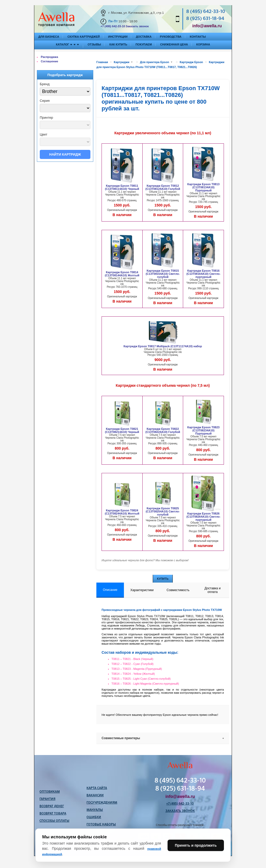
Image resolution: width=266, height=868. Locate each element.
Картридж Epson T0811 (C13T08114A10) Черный (122, 187)
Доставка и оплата (212, 590)
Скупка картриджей (84, 37)
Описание (110, 590)
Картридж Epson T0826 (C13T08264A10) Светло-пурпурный (204, 517)
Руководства (171, 37)
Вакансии (95, 796)
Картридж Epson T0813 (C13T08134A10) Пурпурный (203, 187)
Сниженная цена (174, 44)
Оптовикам (50, 792)
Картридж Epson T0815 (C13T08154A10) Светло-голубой (163, 274)
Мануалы (95, 810)
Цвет (44, 134)
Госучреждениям (102, 803)
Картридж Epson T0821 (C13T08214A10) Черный (122, 430)
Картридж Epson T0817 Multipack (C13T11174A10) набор (163, 346)
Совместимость (178, 590)
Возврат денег (52, 806)
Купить (163, 579)
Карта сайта (97, 788)
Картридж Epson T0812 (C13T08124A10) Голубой (163, 187)
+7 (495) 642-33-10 (113, 26)
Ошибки (94, 817)
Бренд (45, 84)
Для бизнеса (49, 37)
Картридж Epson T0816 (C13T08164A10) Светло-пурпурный (204, 274)
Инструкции (118, 37)
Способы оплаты (54, 821)
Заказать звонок (137, 26)
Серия (45, 101)
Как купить (118, 44)
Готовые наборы (101, 825)
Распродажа (49, 57)
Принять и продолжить (196, 856)
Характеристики (142, 590)
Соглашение (49, 61)
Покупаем (144, 44)
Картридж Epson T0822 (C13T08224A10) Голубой (163, 430)
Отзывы (94, 44)
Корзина (203, 44)
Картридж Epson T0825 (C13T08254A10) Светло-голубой (163, 511)
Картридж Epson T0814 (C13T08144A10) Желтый (122, 274)
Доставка (144, 37)
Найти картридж (65, 154)
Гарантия (47, 799)
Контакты (198, 37)
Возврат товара (53, 814)
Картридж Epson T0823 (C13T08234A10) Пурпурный (203, 430)
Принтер (46, 118)
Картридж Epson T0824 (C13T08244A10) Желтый (122, 512)
